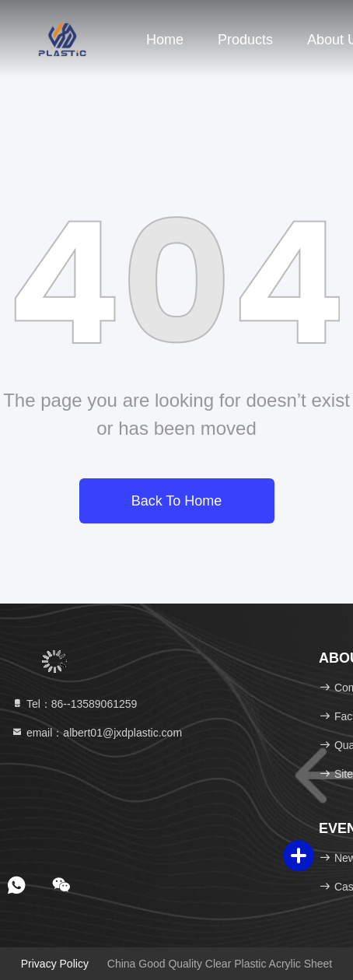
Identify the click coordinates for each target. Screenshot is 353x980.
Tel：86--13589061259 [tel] (74, 704)
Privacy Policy (55, 964)
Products (245, 40)
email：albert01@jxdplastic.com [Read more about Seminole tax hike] (96, 733)
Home (165, 40)
